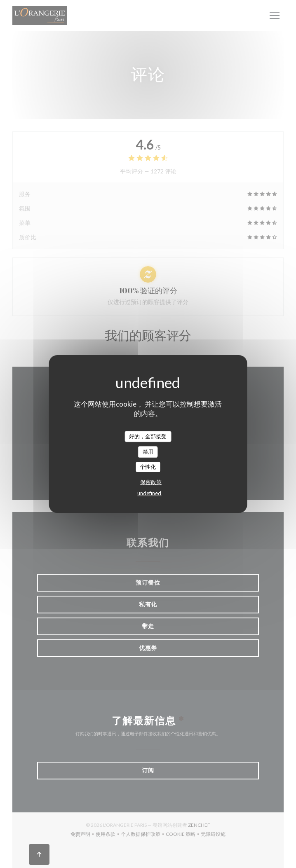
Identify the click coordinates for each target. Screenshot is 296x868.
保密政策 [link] (151, 482)
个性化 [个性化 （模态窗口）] (148, 467)
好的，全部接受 (148, 436)
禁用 (148, 452)
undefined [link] (149, 493)
